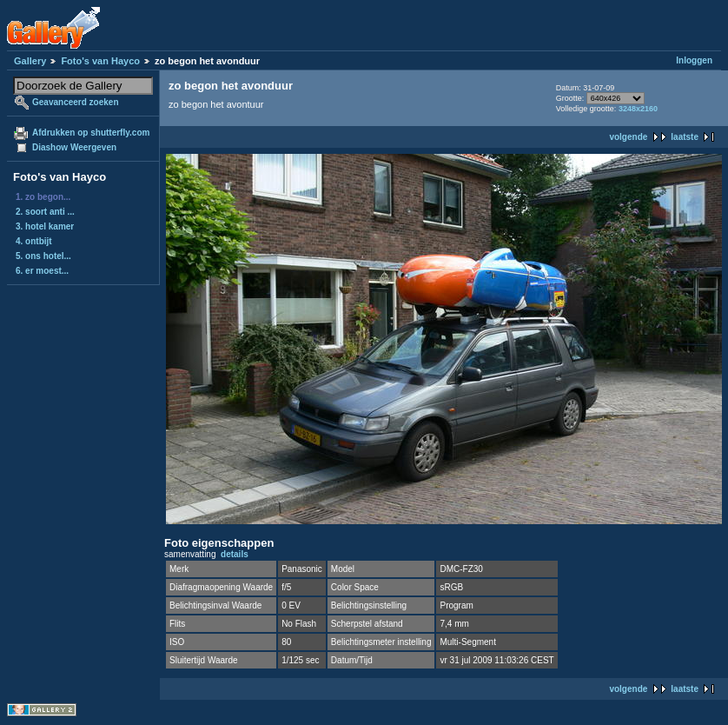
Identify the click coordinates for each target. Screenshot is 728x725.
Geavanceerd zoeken (76, 102)
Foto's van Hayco (100, 61)
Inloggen (694, 60)
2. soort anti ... (45, 212)
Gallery (30, 61)
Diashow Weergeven (74, 147)
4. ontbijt (34, 241)
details (235, 554)
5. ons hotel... (43, 256)
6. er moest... (42, 271)
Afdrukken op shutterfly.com (91, 133)
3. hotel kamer (45, 226)
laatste (685, 137)
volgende (628, 137)
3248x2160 (638, 109)
